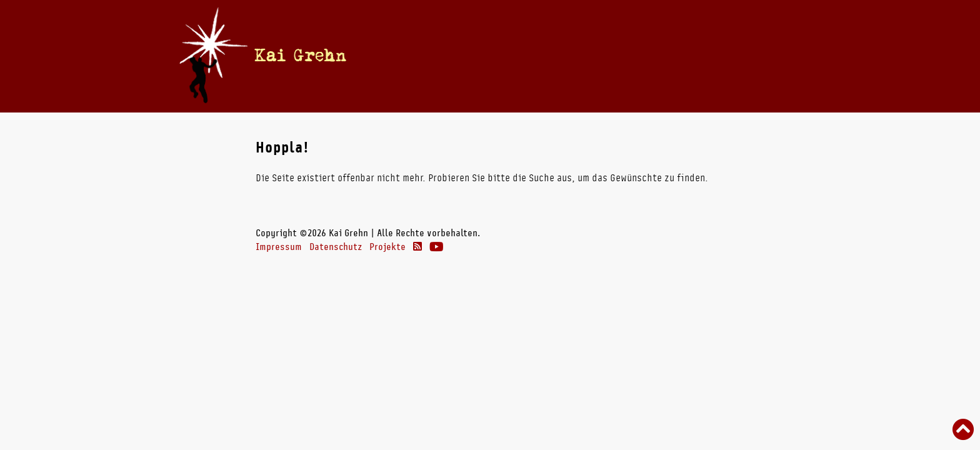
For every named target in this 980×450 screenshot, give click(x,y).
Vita (504, 56)
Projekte (387, 247)
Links (691, 56)
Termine (464, 56)
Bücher (541, 56)
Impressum (279, 247)
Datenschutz (336, 247)
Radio (590, 56)
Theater (641, 56)
